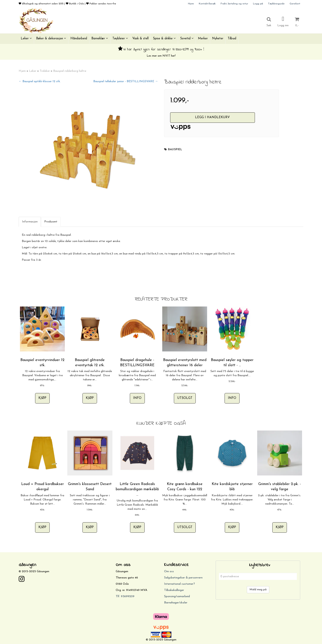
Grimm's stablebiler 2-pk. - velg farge (280, 487)
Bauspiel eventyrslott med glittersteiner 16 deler (185, 363)
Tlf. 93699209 (125, 596)
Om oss (169, 571)
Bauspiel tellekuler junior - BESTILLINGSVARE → (126, 81)
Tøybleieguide (276, 4)
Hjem (191, 4)
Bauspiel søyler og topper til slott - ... (232, 363)
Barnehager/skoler (176, 603)
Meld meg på (258, 590)
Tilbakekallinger (174, 590)
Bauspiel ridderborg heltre (70, 71)
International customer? (179, 584)
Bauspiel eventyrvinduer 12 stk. (42, 363)
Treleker (45, 71)
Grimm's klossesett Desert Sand (90, 487)
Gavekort (295, 4)
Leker (33, 71)
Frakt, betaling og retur (234, 4)
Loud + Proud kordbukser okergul (42, 487)
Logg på (258, 4)
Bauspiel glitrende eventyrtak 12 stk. (90, 363)
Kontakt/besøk (207, 4)
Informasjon (30, 222)
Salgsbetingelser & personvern (183, 578)
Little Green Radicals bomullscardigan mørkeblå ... (137, 489)
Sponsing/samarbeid (177, 596)
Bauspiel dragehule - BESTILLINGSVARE (137, 363)
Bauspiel (175, 150)
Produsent (51, 222)
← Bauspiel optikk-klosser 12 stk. (40, 81)
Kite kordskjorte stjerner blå (232, 487)
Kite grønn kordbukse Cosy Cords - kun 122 (185, 487)
